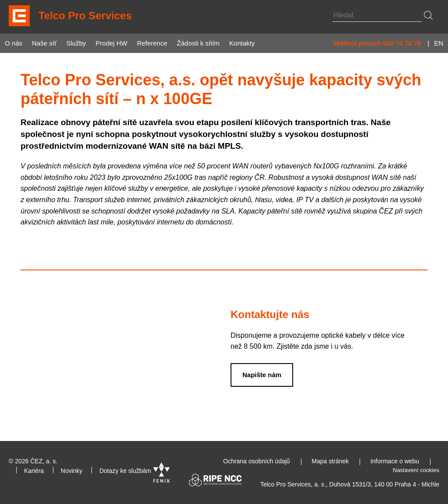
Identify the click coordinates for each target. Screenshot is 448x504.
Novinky (72, 471)
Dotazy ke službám (125, 471)
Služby (76, 43)
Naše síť (44, 43)
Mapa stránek (330, 461)
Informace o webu (395, 461)
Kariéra (34, 471)
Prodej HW (112, 43)
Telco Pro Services (85, 16)
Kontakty (242, 43)
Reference (152, 43)
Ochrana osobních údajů (257, 461)
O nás (14, 43)
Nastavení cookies (416, 470)
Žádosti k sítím (198, 43)
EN (439, 43)
